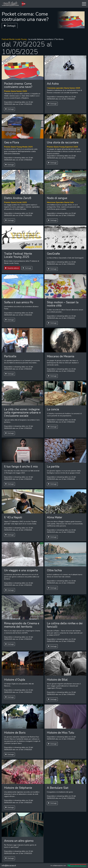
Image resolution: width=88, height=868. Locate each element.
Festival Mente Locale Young (14, 39)
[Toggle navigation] (84, 4)
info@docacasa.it (9, 866)
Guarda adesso (12, 268)
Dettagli (10, 26)
